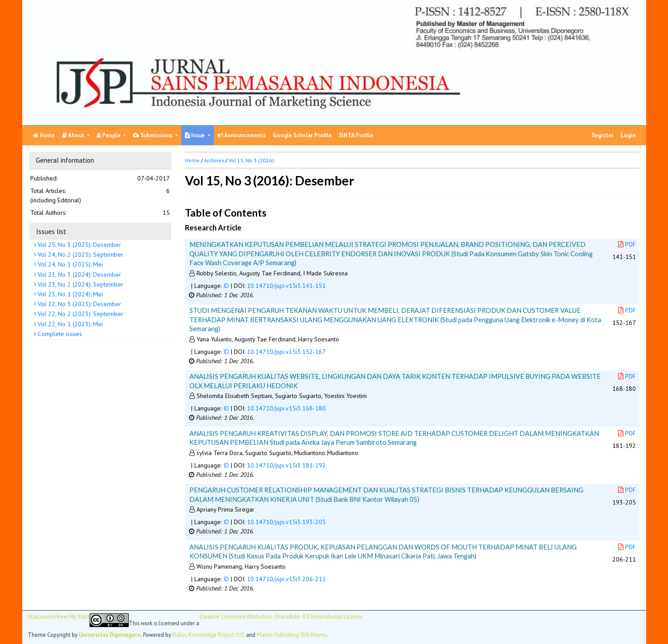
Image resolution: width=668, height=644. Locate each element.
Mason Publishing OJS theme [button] (292, 635)
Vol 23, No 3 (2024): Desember (79, 275)
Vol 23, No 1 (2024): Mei (70, 294)
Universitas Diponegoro (110, 635)
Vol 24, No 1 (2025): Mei (70, 264)
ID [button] (226, 286)
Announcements (242, 135)
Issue (195, 135)
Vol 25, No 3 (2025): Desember (79, 245)
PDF (627, 244)
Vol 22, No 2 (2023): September (80, 314)
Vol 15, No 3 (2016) (251, 160)
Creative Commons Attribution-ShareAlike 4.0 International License (281, 617)
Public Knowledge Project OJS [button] (209, 635)
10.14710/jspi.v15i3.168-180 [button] (286, 408)
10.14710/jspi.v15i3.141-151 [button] (286, 286)
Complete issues (59, 334)
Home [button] (192, 160)
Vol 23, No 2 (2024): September (80, 284)
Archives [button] (214, 160)
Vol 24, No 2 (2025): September (80, 254)
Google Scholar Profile (302, 135)
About (74, 135)
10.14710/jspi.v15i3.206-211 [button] (286, 579)
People (109, 135)
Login (628, 135)
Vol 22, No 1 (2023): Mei (70, 324)
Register (603, 135)
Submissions (153, 135)
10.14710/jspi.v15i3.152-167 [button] (286, 352)
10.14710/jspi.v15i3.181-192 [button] (286, 465)
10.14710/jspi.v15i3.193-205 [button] (286, 522)
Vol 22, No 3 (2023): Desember (79, 304)
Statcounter (42, 616)
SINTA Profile (356, 135)
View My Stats (73, 617)
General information (65, 160)
